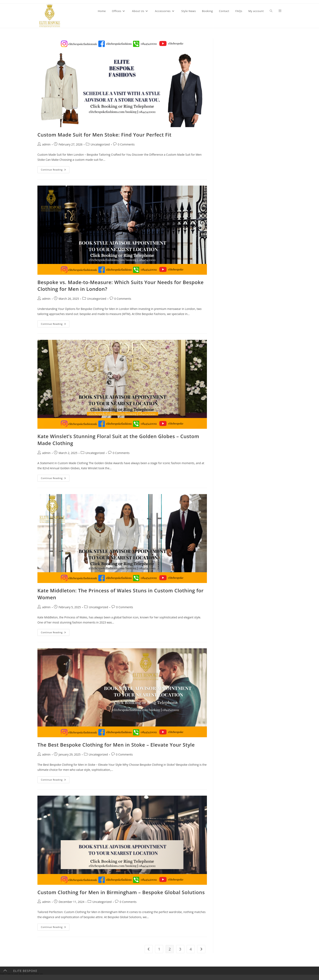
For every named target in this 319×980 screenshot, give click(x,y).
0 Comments (126, 144)
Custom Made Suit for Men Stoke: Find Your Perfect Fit (104, 135)
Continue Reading (55, 170)
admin (46, 144)
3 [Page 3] (180, 949)
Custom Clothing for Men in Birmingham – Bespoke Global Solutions (121, 892)
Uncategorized (100, 144)
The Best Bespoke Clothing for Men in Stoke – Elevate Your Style (116, 745)
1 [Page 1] (159, 949)
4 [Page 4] (191, 949)
